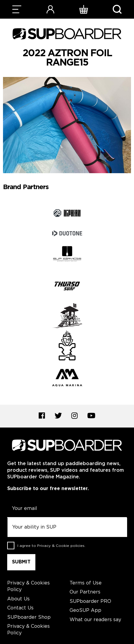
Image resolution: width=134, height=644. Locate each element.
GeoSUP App (85, 610)
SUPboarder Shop (29, 617)
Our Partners (85, 592)
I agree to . (51, 546)
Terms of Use (86, 583)
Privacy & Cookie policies (61, 546)
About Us (18, 599)
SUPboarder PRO (90, 601)
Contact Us (20, 608)
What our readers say (95, 620)
